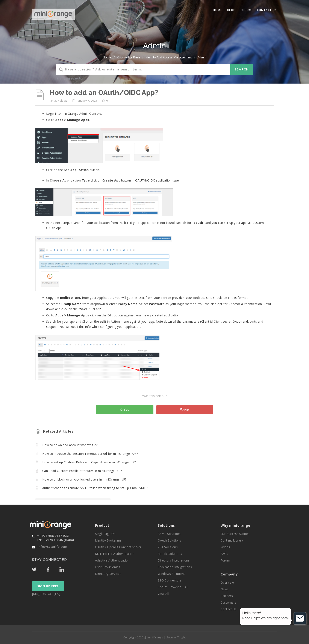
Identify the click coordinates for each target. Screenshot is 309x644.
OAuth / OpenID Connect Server (118, 547)
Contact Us (267, 10)
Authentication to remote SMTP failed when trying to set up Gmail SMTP (95, 488)
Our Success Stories (235, 534)
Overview (227, 582)
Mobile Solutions (170, 554)
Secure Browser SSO (173, 587)
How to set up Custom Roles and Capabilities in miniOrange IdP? (89, 462)
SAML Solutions (169, 534)
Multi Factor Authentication (115, 554)
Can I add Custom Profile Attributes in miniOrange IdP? (82, 471)
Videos (225, 547)
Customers (229, 602)
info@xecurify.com (52, 547)
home (107, 57)
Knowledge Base (128, 57)
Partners (227, 596)
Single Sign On (105, 534)
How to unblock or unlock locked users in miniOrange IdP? (84, 479)
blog (231, 10)
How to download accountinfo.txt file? (70, 445)
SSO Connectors (170, 580)
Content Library (232, 540)
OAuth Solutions (170, 540)
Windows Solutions (171, 574)
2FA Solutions (168, 547)
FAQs (224, 554)
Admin (202, 57)
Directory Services (108, 574)
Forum (246, 10)
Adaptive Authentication (112, 560)
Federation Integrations (175, 567)
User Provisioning (108, 567)
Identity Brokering (108, 540)
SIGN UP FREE (48, 586)
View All (163, 594)
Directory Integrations (174, 560)
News (225, 589)
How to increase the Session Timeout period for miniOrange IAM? (90, 454)
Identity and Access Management (169, 57)
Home (217, 10)
